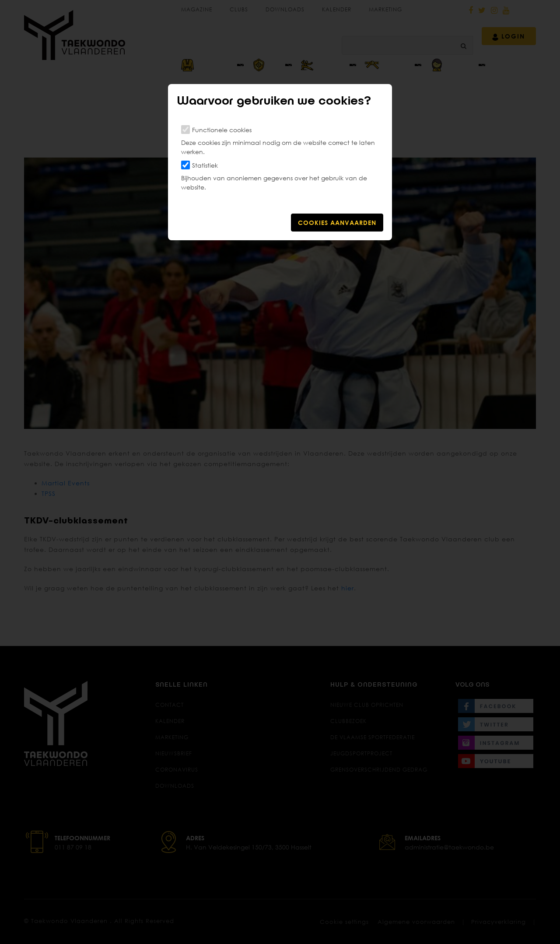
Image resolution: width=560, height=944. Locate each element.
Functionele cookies (222, 130)
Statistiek (205, 165)
